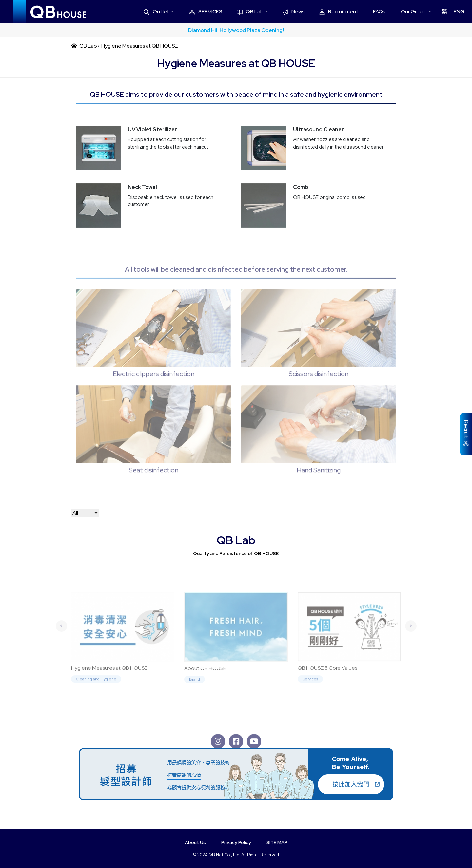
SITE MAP (277, 842)
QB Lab (250, 12)
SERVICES (206, 12)
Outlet (157, 12)
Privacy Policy (236, 842)
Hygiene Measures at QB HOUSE (139, 46)
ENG (459, 12)
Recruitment (339, 12)
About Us (195, 842)
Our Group (413, 12)
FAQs (379, 12)
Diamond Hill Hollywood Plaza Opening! (236, 30)
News (293, 12)
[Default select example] (85, 513)
